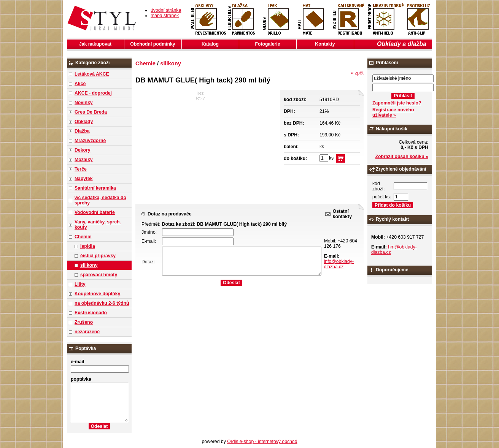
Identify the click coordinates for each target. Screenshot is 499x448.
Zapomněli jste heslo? (397, 103)
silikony (89, 265)
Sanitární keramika (95, 188)
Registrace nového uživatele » (393, 112)
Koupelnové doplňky (97, 294)
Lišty (80, 284)
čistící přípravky (98, 256)
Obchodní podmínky (153, 44)
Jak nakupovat (95, 44)
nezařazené (87, 332)
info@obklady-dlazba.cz (339, 264)
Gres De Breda (91, 112)
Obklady (84, 122)
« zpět (357, 73)
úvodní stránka (166, 10)
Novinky (84, 103)
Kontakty (325, 44)
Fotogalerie (268, 44)
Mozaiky (84, 160)
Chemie (83, 237)
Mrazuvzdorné (90, 141)
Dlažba (82, 131)
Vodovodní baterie (95, 212)
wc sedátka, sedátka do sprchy (100, 200)
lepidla (88, 246)
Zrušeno (84, 322)
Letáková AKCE (92, 74)
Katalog (210, 44)
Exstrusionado (91, 313)
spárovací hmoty (99, 275)
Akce (80, 84)
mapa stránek (165, 16)
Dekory (82, 150)
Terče (81, 169)
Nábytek (84, 179)
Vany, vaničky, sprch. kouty (98, 225)
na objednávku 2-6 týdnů (102, 303)
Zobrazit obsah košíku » (402, 157)
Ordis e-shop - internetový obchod (262, 442)
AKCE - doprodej (93, 93)
